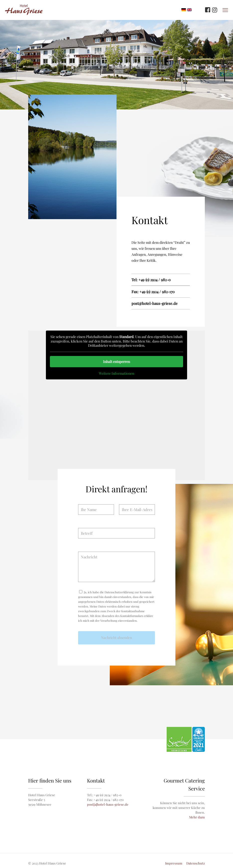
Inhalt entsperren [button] (116, 362)
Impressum (174, 863)
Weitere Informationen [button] (116, 373)
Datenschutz (196, 863)
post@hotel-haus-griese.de (155, 303)
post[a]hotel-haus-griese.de (108, 804)
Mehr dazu (197, 817)
